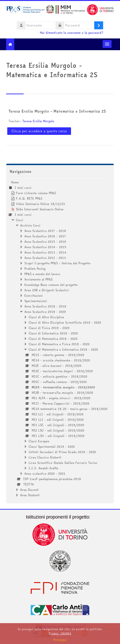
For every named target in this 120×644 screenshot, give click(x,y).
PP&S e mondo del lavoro (42, 274)
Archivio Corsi (30, 225)
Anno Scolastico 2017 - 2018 (45, 231)
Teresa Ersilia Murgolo (38, 121)
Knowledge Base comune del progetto (51, 285)
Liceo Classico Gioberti (45, 457)
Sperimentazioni (36, 301)
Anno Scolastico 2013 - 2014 (45, 252)
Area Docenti (29, 490)
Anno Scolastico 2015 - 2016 (45, 242)
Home (15, 182)
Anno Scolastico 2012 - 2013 (45, 258)
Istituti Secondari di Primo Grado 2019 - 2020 (62, 452)
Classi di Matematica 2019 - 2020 (53, 339)
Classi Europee (39, 441)
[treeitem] (60, 339)
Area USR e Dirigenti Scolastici (47, 290)
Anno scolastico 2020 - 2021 (45, 474)
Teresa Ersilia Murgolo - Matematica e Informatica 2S (57, 111)
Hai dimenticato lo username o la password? (71, 33)
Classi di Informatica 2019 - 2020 (53, 333)
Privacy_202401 (60, 633)
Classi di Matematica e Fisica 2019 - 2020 (59, 344)
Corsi (20, 220)
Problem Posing (35, 269)
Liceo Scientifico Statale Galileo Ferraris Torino (63, 463)
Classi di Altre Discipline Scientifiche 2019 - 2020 (65, 322)
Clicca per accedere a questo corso (39, 131)
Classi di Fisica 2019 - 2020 (49, 328)
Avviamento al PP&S (38, 279)
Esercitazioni (34, 295)
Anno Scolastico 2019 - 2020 (45, 312)
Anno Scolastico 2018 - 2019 (45, 306)
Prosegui (60, 640)
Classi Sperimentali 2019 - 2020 (52, 447)
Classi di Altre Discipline (46, 317)
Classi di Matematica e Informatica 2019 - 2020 (63, 349)
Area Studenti (30, 495)
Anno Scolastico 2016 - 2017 (45, 236)
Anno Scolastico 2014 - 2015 (45, 247)
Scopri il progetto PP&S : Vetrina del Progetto (57, 263)
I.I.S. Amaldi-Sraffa (43, 468)
